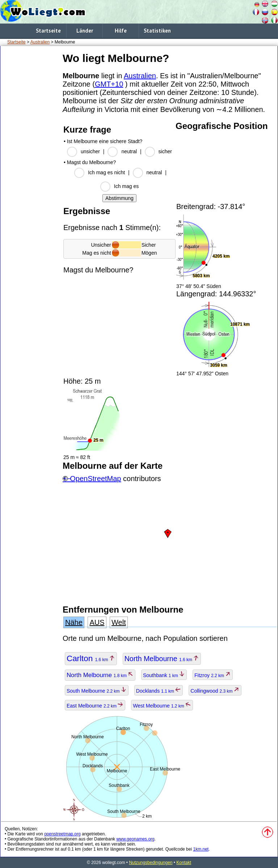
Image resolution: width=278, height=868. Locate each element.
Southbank (164, 675)
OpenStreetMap (95, 479)
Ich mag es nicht (106, 172)
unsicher (90, 151)
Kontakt (184, 863)
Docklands (159, 691)
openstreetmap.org (62, 834)
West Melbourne (162, 706)
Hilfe (121, 31)
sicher (165, 151)
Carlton (91, 658)
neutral (129, 151)
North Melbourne (162, 659)
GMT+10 (109, 84)
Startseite (48, 31)
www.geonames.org (135, 839)
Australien (40, 42)
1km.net (201, 849)
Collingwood (215, 691)
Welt (119, 622)
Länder (85, 31)
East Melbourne (95, 706)
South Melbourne (97, 691)
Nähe (74, 622)
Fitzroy (213, 675)
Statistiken (157, 31)
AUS (97, 622)
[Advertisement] (30, 159)
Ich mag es (126, 186)
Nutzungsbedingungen (151, 863)
